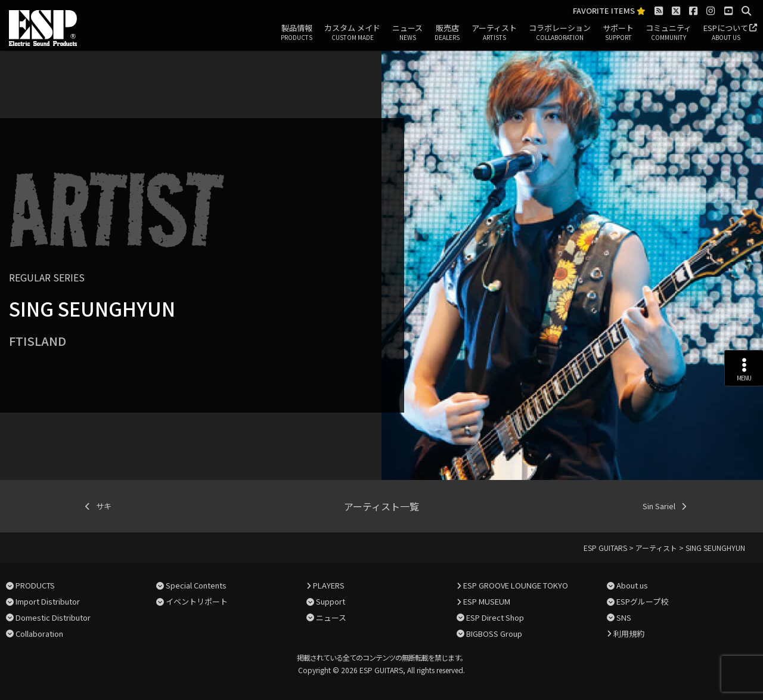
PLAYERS (329, 585)
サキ (104, 506)
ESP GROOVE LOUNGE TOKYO (516, 585)
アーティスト (494, 33)
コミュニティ (669, 33)
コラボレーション (560, 33)
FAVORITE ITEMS (609, 11)
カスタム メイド (352, 33)
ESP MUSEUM (487, 601)
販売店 (447, 33)
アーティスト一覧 (381, 506)
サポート (618, 33)
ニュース (407, 33)
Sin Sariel (659, 506)
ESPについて (726, 33)
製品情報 (297, 33)
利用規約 (629, 634)
